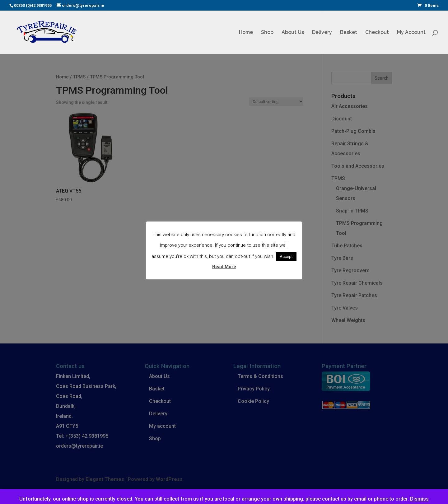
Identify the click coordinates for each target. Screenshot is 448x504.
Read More (224, 267)
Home (246, 33)
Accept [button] (286, 257)
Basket (349, 33)
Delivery (322, 33)
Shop (267, 33)
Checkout (377, 33)
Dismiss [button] (419, 499)
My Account (411, 33)
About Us (293, 33)
